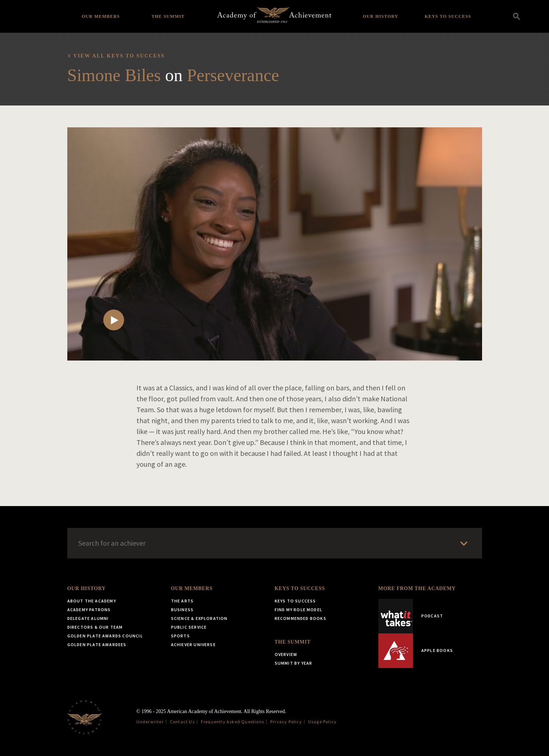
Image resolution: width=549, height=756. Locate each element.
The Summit (168, 16)
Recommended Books (301, 618)
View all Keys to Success (119, 56)
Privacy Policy (286, 722)
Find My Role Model (299, 610)
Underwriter (150, 722)
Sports (180, 636)
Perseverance (233, 75)
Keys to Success (448, 16)
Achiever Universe (193, 644)
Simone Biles (114, 75)
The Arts (182, 601)
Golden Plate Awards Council (105, 636)
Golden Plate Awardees (97, 644)
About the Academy (92, 601)
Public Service (189, 627)
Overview (286, 654)
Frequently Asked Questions (232, 722)
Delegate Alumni (88, 618)
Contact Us (182, 722)
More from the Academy (417, 588)
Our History (381, 16)
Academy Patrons (89, 610)
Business (182, 610)
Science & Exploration (199, 618)
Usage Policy (322, 722)
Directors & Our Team (95, 627)
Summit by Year (294, 663)
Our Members (101, 16)
